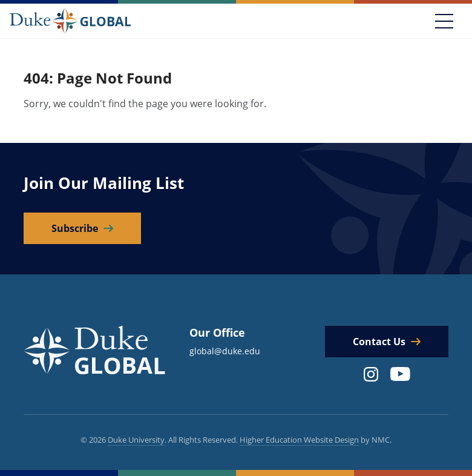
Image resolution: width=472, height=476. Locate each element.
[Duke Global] (70, 21)
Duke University (136, 440)
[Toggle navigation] (444, 21)
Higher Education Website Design (299, 440)
